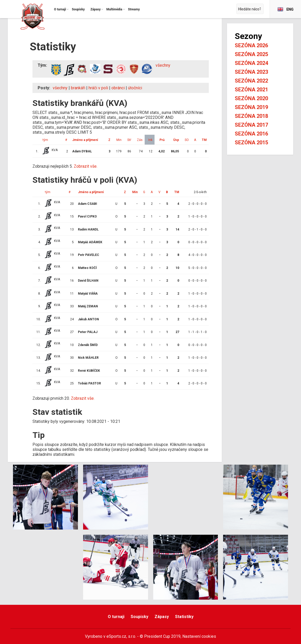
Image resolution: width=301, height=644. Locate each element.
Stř (129, 140)
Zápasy (162, 617)
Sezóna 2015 (251, 143)
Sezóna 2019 (251, 107)
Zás (140, 140)
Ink (150, 140)
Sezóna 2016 (251, 134)
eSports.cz (116, 636)
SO (187, 140)
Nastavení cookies (199, 636)
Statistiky (184, 617)
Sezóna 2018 (251, 116)
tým (45, 140)
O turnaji (116, 617)
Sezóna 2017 (251, 125)
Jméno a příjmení (85, 140)
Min (119, 140)
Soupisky (139, 617)
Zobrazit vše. (86, 166)
